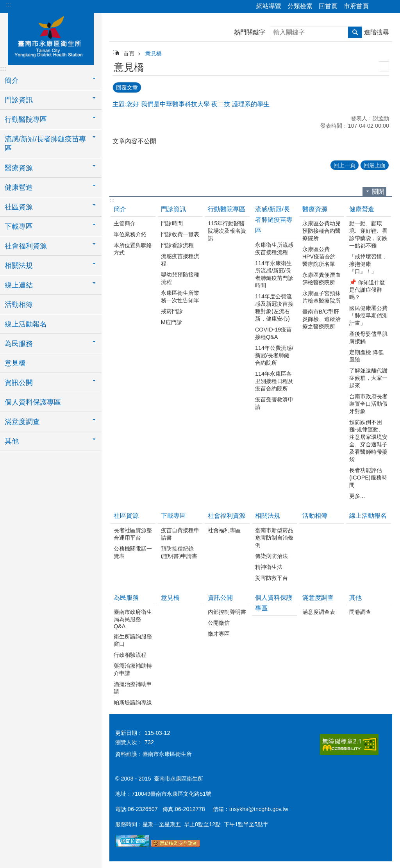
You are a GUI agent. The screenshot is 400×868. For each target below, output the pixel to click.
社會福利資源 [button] (26, 246)
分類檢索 (300, 6)
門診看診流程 (177, 244)
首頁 (129, 53)
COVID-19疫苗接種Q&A (273, 332)
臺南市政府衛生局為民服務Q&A (133, 618)
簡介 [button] (12, 80)
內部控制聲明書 (227, 611)
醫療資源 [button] (19, 168)
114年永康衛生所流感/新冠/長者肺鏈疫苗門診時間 (274, 274)
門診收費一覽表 (180, 233)
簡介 (120, 208)
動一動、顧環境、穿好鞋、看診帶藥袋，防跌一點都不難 (368, 234)
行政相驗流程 (130, 654)
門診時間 (172, 223)
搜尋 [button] (355, 32)
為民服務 (126, 597)
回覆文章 (127, 87)
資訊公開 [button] (19, 383)
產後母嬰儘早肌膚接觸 (368, 337)
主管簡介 (125, 223)
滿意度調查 (318, 597)
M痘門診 (171, 321)
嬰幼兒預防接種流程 (180, 277)
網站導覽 (269, 6)
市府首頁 (356, 6)
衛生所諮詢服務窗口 (133, 639)
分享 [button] (379, 7)
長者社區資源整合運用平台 (133, 533)
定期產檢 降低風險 (366, 355)
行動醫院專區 (227, 208)
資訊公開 (220, 597)
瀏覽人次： (129, 741)
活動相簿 (19, 305)
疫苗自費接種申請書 (180, 533)
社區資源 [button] (19, 207)
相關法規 (268, 515)
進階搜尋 (377, 32)
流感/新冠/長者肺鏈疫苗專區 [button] (45, 144)
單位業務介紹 (130, 233)
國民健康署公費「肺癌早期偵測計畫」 (368, 315)
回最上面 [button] (375, 164)
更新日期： (129, 732)
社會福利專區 (224, 529)
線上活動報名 (26, 324)
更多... (357, 495)
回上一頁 (345, 164)
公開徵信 (219, 622)
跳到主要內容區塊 (4, 4)
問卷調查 (360, 611)
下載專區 (173, 515)
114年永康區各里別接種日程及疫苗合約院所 (274, 380)
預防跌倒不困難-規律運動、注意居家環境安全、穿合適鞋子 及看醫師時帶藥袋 (368, 440)
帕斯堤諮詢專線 (133, 702)
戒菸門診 (172, 310)
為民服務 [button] (19, 344)
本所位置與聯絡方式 (133, 248)
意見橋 (15, 363)
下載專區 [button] (19, 226)
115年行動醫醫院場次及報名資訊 (227, 230)
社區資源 (126, 515)
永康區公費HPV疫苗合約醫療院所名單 (319, 256)
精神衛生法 (269, 566)
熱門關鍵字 (250, 32)
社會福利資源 (227, 515)
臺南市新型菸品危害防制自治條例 (274, 537)
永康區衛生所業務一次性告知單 (180, 296)
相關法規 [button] (19, 266)
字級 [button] (389, 7)
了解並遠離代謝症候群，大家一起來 (368, 377)
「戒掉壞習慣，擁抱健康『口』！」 (368, 263)
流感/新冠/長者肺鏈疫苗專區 (274, 219)
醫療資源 (315, 208)
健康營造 (362, 208)
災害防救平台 (271, 577)
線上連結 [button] (19, 285)
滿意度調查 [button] (22, 422)
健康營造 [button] (19, 187)
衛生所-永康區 (51, 38)
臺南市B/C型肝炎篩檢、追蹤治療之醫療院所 (321, 318)
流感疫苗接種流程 (180, 259)
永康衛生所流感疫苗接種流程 (274, 248)
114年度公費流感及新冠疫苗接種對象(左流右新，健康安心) (274, 307)
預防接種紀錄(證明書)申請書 (179, 552)
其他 (355, 597)
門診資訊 (173, 208)
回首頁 (328, 6)
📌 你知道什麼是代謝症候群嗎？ (367, 289)
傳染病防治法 (271, 555)
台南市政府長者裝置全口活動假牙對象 (368, 403)
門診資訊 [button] (19, 100)
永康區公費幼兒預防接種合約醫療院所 (321, 230)
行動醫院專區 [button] (26, 119)
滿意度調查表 (319, 611)
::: (8, 4)
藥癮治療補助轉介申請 (133, 669)
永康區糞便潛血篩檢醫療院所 (321, 278)
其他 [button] (12, 441)
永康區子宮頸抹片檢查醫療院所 (321, 296)
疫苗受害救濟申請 (274, 402)
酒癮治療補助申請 (133, 687)
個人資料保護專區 (33, 402)
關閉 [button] (378, 191)
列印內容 (384, 66)
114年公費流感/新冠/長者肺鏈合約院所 (274, 355)
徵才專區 (219, 633)
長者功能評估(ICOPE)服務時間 (368, 477)
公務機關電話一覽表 (133, 552)
